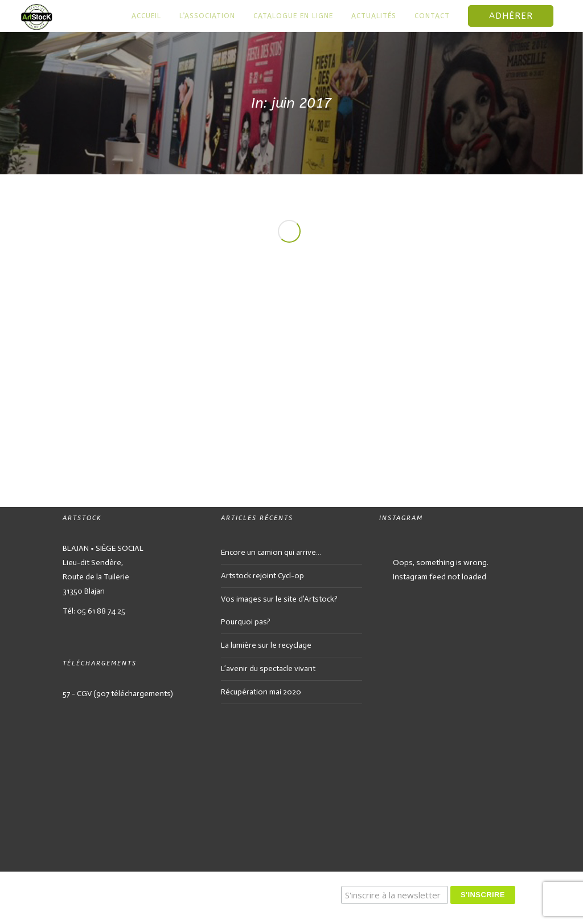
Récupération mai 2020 (261, 692)
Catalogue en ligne (293, 16)
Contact (432, 16)
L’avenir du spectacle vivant (268, 669)
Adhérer (511, 16)
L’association (207, 16)
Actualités (374, 16)
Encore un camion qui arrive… (271, 552)
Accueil (146, 16)
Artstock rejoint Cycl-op (262, 576)
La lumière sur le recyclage (266, 645)
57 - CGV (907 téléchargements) (118, 694)
